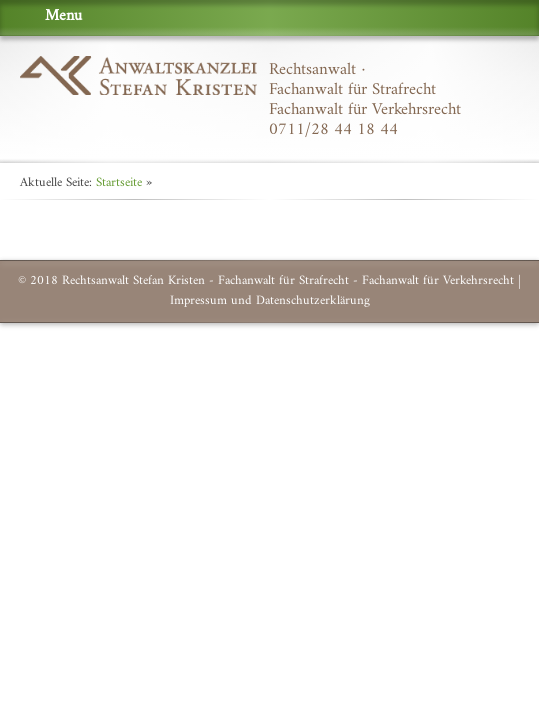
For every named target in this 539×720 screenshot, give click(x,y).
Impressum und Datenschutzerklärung (270, 300)
